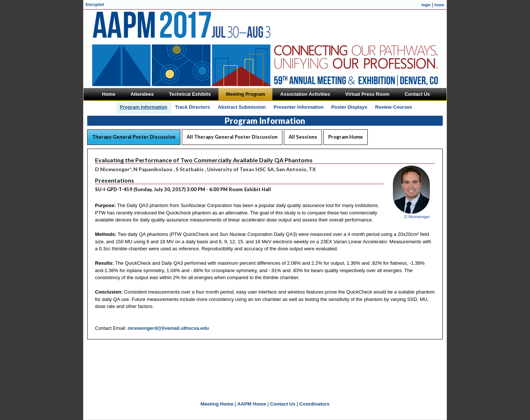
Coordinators (315, 404)
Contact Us (283, 404)
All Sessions (303, 137)
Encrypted (95, 5)
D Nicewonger (417, 217)
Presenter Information (298, 107)
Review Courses (394, 107)
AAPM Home (252, 404)
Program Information (144, 107)
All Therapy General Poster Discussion (232, 137)
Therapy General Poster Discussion (134, 137)
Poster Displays (349, 107)
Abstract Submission (242, 107)
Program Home (346, 137)
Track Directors (193, 107)
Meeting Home (217, 404)
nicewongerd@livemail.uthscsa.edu (168, 328)
